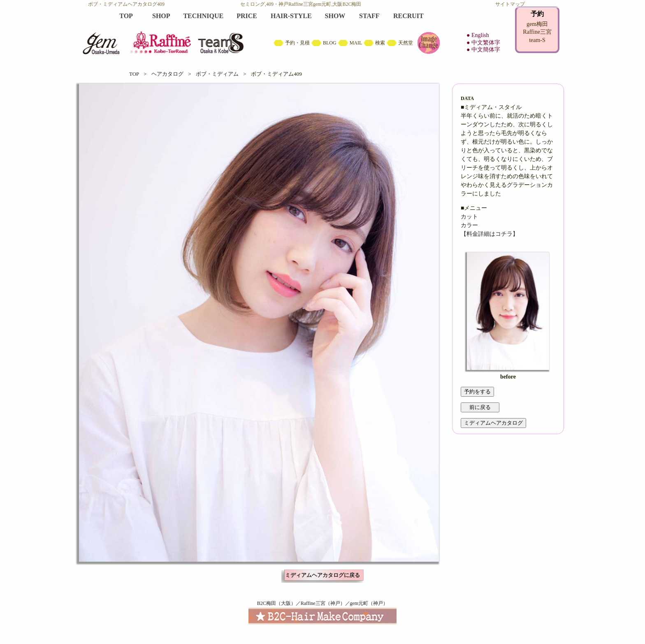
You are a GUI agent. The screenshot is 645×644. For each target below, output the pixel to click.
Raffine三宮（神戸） (323, 603)
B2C (322, 33)
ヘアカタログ (167, 74)
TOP (134, 74)
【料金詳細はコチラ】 (490, 234)
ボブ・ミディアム (217, 74)
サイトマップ (510, 4)
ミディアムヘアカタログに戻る (322, 575)
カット (469, 217)
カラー (469, 225)
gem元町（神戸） (369, 603)
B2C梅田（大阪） (276, 603)
